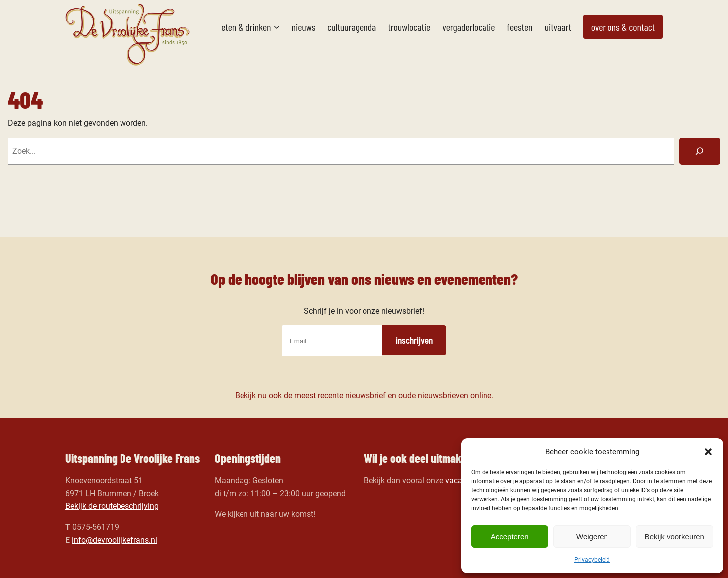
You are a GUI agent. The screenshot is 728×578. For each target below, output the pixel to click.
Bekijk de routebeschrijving (112, 506)
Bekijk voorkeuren (674, 536)
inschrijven (414, 340)
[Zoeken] (700, 151)
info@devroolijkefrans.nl (115, 540)
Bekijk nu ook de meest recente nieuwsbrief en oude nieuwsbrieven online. (364, 395)
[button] (708, 452)
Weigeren (592, 536)
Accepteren (510, 536)
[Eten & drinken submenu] (277, 27)
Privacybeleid (592, 560)
